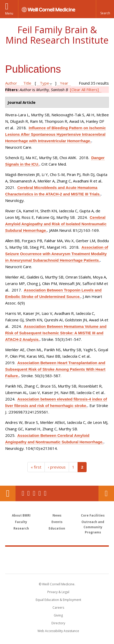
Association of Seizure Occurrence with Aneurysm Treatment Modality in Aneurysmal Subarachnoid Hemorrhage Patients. (57, 254)
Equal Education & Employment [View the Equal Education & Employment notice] (58, 600)
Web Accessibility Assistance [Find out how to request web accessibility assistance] (58, 631)
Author (11, 83)
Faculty (21, 522)
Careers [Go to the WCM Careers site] (58, 608)
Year (64, 83)
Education (57, 528)
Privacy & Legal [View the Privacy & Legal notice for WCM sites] (58, 592)
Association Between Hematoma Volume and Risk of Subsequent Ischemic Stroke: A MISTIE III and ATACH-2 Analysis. (56, 333)
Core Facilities (93, 515)
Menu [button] (9, 13)
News (57, 515)
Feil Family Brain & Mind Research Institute (57, 35)
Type (44, 83)
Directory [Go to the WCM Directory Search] (58, 623)
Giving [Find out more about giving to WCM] (58, 615)
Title (27, 83)
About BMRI (21, 515)
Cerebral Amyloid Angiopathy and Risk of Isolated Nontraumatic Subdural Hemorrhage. (56, 224)
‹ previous (57, 467)
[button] (105, 9)
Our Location (8, 493)
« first (36, 467)
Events (57, 522)
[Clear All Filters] (84, 90)
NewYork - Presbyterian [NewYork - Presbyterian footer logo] (57, 565)
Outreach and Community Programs (93, 527)
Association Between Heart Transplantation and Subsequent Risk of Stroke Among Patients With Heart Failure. (55, 369)
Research (21, 528)
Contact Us (106, 493)
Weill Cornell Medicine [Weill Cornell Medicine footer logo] (57, 554)
